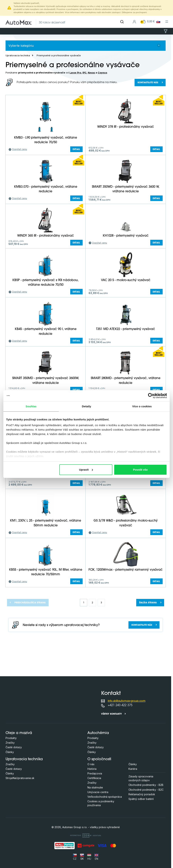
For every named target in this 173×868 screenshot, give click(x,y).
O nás (91, 764)
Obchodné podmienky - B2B (146, 785)
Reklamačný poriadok (142, 794)
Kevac (91, 73)
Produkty (11, 738)
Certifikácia (94, 778)
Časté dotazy (14, 747)
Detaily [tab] (86, 406)
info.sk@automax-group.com (127, 701)
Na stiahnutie (95, 787)
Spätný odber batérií (141, 799)
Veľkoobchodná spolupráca (105, 797)
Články (10, 752)
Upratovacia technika (18, 55)
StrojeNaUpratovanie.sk (20, 778)
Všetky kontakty (111, 714)
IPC (84, 73)
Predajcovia (95, 773)
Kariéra (133, 769)
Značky (10, 743)
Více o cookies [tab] (142, 406)
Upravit (86, 470)
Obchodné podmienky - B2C (146, 790)
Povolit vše (140, 470)
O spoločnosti (99, 759)
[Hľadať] (122, 22)
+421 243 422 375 (120, 705)
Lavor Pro (75, 73)
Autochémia (98, 733)
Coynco (102, 73)
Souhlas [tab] (31, 406)
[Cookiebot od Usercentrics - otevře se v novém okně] (151, 396)
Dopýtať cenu (20, 149)
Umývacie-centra (98, 792)
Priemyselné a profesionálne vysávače (59, 55)
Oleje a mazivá (19, 733)
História (92, 769)
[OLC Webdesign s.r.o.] (86, 835)
